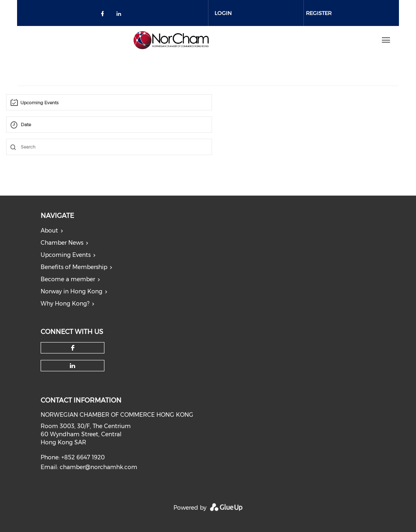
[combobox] (109, 102)
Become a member (68, 279)
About (49, 230)
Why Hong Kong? (65, 304)
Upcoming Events (66, 255)
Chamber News (62, 243)
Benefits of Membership (74, 267)
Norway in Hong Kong (71, 291)
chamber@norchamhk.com (99, 467)
